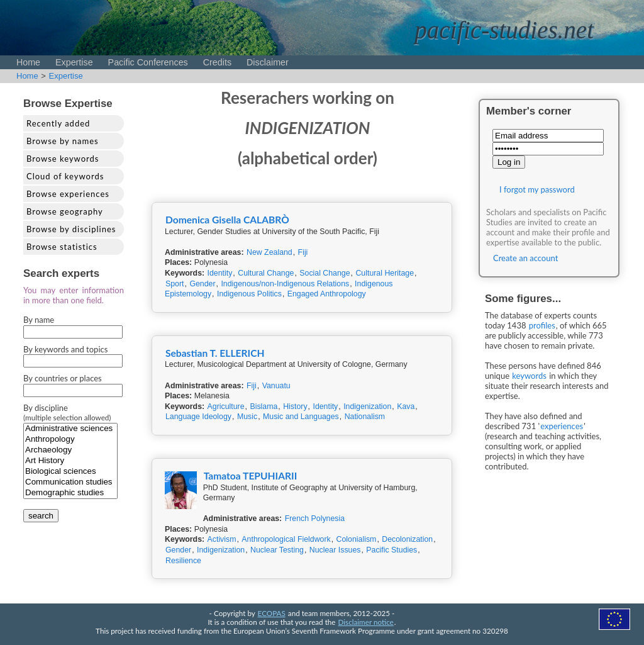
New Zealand (269, 252)
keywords (529, 376)
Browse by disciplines (71, 229)
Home (28, 62)
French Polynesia (315, 519)
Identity (220, 273)
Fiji (303, 252)
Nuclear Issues (335, 550)
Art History (70, 461)
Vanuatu (276, 386)
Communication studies (70, 482)
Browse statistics (62, 247)
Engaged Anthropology (327, 294)
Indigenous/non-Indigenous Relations (285, 284)
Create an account (525, 258)
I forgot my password (537, 189)
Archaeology (70, 450)
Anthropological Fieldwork (286, 539)
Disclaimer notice (366, 622)
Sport (175, 284)
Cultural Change (266, 273)
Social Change (325, 273)
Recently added (58, 123)
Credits (217, 62)
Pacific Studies (391, 550)
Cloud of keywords (65, 176)
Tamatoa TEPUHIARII (251, 476)
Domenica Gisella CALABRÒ (227, 220)
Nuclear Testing (277, 550)
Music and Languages (301, 417)
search (41, 516)
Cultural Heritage (385, 273)
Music (247, 417)
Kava (406, 407)
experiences (562, 426)
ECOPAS (272, 613)
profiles (542, 325)
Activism (222, 539)
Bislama (264, 407)
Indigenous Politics (249, 294)
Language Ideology (198, 417)
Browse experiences (68, 194)
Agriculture (226, 407)
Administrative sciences (70, 429)
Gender (202, 284)
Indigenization (367, 407)
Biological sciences (70, 472)
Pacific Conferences (148, 62)
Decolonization (407, 539)
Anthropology (70, 440)
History (295, 407)
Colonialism (357, 539)
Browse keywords (63, 159)
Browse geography (65, 211)
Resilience (183, 561)
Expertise (74, 62)
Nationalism (365, 417)
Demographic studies (70, 493)
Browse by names (63, 141)
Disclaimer (268, 62)
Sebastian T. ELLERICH (215, 353)
